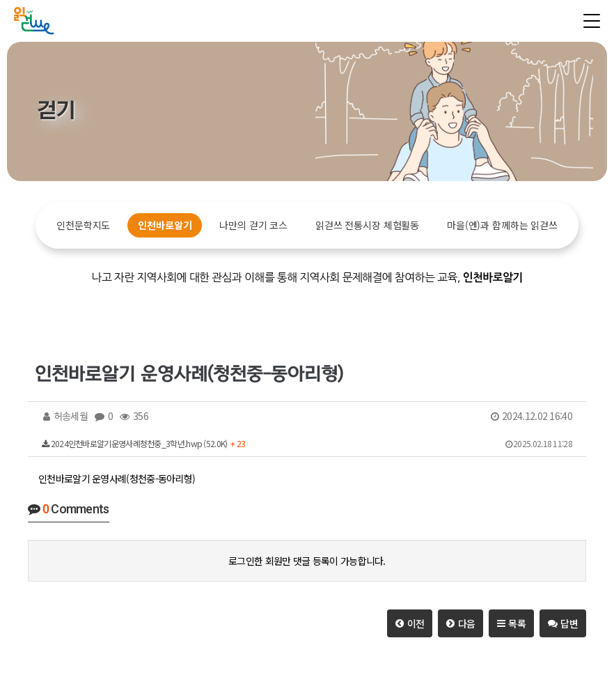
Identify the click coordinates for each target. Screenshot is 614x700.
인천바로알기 (165, 225)
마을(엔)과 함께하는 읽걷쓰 (502, 225)
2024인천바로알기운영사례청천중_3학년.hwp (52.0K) (307, 443)
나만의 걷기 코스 (253, 225)
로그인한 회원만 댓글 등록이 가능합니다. (307, 561)
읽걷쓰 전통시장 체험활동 (367, 225)
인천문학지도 (83, 225)
